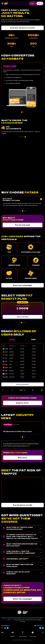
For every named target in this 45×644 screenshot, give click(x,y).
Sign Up (40, 3)
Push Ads (10, 66)
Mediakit (12, 636)
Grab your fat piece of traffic (23, 28)
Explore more (22, 403)
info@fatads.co (39, 625)
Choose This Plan (22, 317)
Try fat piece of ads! (22, 505)
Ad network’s (8, 425)
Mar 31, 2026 (16, 425)
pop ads (12, 620)
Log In (32, 3)
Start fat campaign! (22, 285)
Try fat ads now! (23, 225)
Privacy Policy (33, 636)
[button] (22, 112)
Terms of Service (23, 636)
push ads (6, 620)
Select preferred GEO (22, 384)
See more (23, 458)
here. (28, 446)
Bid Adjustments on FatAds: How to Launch (18, 431)
